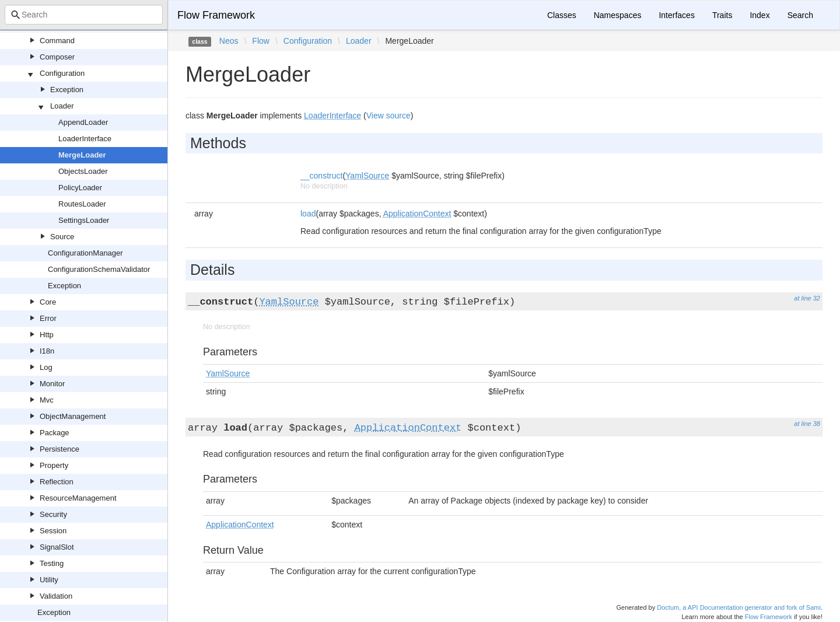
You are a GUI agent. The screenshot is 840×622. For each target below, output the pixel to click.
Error (48, 318)
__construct (321, 176)
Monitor (52, 384)
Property (54, 465)
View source (388, 116)
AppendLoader (83, 122)
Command (57, 41)
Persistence (60, 449)
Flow (261, 41)
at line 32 (807, 298)
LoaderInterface (85, 139)
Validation (56, 596)
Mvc (47, 400)
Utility (49, 580)
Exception (67, 90)
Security (53, 514)
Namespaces (618, 15)
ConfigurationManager (85, 253)
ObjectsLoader (83, 171)
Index (759, 15)
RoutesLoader (82, 204)
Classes (562, 15)
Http (47, 335)
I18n (47, 351)
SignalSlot (57, 547)
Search (800, 15)
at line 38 (807, 424)
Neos (229, 41)
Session (53, 531)
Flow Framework (216, 15)
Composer (57, 57)
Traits (722, 15)
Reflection (57, 482)
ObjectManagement (73, 416)
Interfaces (676, 15)
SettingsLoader (84, 220)
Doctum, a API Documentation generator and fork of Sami (739, 607)
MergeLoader (82, 155)
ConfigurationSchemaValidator (99, 269)
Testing (52, 563)
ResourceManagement (78, 498)
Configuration (62, 73)
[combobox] (84, 15)
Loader (62, 106)
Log (46, 367)
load (308, 214)
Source (62, 237)
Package (55, 433)
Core (48, 302)
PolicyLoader (80, 188)
